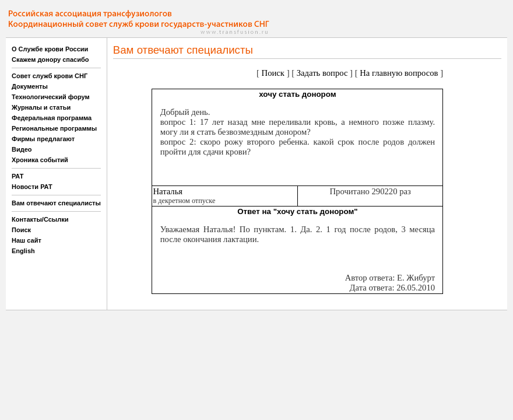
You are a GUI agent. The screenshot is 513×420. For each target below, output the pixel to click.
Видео (22, 149)
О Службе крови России (50, 49)
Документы (30, 86)
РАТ (18, 176)
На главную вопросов (399, 73)
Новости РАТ (32, 187)
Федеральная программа (52, 118)
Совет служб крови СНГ (50, 76)
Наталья (168, 191)
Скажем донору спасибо (50, 60)
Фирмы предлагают (43, 139)
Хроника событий (40, 160)
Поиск (21, 230)
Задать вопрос (322, 73)
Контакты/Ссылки (40, 219)
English (23, 251)
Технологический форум (51, 97)
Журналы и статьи (41, 107)
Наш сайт (27, 240)
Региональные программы (54, 128)
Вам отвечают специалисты (56, 203)
